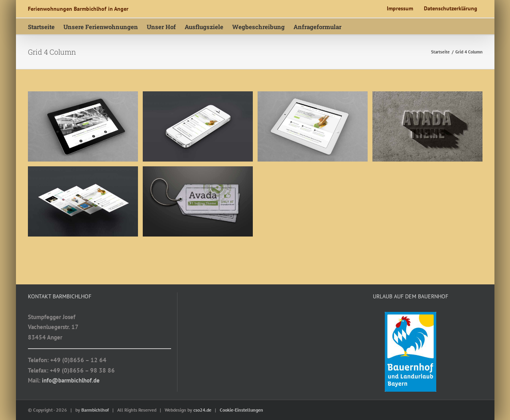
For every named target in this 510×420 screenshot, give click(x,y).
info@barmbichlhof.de (71, 380)
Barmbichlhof (95, 410)
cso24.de (202, 410)
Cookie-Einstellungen (241, 410)
